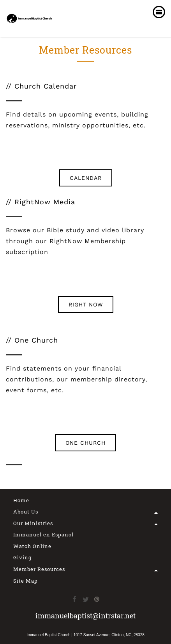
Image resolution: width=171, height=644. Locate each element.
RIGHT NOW (86, 305)
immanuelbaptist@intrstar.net (85, 616)
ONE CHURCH (85, 443)
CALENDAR (86, 178)
